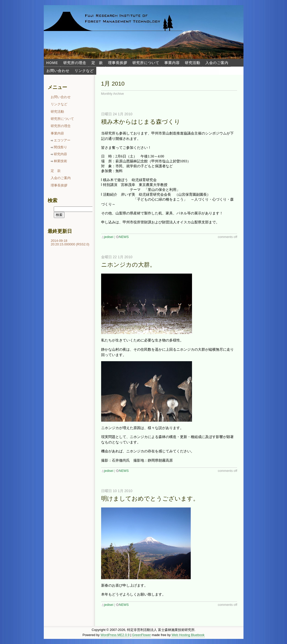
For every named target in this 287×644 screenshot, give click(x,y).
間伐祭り (60, 147)
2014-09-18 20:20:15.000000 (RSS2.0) (70, 243)
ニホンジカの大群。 (128, 265)
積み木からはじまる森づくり (141, 122)
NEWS (124, 237)
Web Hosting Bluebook (188, 635)
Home (52, 63)
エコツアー (62, 140)
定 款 (97, 63)
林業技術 (60, 161)
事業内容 (172, 63)
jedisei (109, 237)
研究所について (146, 63)
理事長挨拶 (118, 63)
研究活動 (193, 63)
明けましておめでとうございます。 (150, 499)
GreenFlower (141, 635)
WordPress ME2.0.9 (115, 635)
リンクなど (84, 71)
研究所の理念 (75, 63)
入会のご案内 (217, 63)
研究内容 (60, 154)
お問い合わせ (58, 71)
